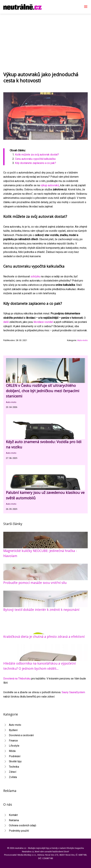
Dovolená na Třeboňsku (17, 679)
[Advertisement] (45, 39)
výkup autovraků (50, 185)
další (6, 322)
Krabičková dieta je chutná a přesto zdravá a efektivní (44, 637)
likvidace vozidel (43, 322)
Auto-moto (82, 340)
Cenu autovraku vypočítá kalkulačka (35, 159)
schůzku (35, 276)
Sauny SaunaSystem (73, 692)
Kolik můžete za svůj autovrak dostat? (37, 155)
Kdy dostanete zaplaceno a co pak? (36, 163)
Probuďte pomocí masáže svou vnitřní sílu (35, 583)
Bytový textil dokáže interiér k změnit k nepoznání (41, 610)
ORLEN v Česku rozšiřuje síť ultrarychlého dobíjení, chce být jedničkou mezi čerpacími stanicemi (43, 391)
